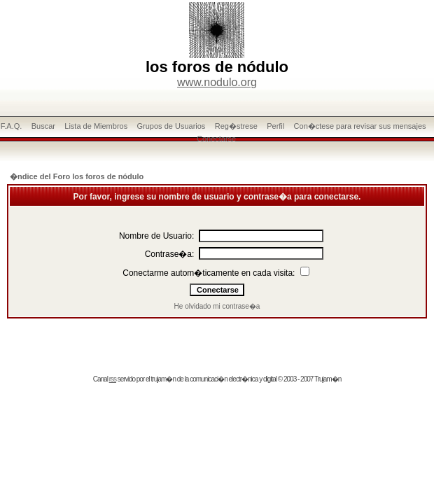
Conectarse (216, 139)
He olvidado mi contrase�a (217, 306)
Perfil (275, 126)
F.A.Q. (12, 126)
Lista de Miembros (96, 126)
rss (113, 379)
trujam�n (163, 379)
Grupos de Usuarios (171, 126)
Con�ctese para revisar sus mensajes (360, 126)
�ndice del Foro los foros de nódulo (77, 176)
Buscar (43, 126)
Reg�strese (236, 126)
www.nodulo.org (217, 82)
